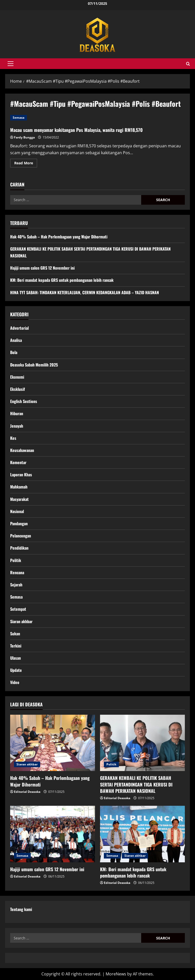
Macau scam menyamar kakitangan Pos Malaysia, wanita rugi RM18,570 (76, 130)
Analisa (16, 340)
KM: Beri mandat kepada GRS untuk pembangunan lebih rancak (62, 280)
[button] (11, 64)
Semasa (19, 118)
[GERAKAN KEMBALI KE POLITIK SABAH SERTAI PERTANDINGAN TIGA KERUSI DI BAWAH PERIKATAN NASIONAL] (142, 743)
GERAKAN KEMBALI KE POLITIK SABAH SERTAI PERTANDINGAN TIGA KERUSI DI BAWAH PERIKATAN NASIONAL (136, 784)
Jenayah (17, 426)
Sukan (15, 634)
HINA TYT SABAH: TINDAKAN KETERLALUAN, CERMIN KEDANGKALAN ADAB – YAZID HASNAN (85, 292)
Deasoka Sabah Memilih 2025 (34, 365)
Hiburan (17, 413)
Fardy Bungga (24, 137)
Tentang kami (21, 909)
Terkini (16, 646)
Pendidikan (19, 548)
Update (16, 670)
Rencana (17, 572)
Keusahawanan (22, 450)
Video (15, 682)
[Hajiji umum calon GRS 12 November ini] (53, 834)
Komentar (18, 462)
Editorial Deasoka (27, 792)
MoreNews (116, 974)
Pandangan (19, 523)
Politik (16, 560)
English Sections (24, 401)
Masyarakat (19, 499)
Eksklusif (18, 389)
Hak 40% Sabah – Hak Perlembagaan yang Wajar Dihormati (59, 237)
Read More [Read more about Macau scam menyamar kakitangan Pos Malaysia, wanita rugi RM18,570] (26, 164)
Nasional (17, 511)
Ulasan (15, 658)
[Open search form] (188, 64)
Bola (14, 352)
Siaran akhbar (21, 621)
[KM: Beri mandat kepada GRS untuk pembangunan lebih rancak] (142, 834)
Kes (13, 438)
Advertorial (19, 328)
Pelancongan (21, 536)
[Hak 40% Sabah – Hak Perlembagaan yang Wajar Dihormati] (53, 743)
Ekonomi (17, 377)
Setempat (18, 609)
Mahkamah (19, 487)
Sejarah (16, 585)
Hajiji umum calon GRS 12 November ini (42, 268)
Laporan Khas (21, 475)
